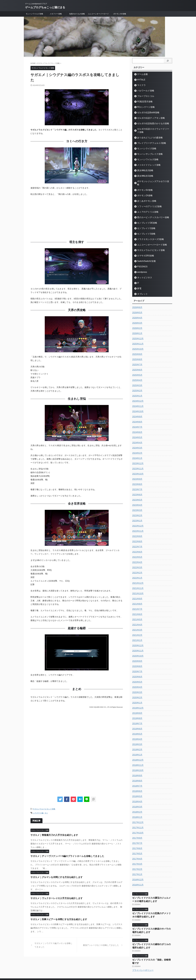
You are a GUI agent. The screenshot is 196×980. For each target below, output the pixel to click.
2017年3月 (137, 858)
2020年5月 (137, 676)
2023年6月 (137, 488)
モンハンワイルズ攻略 (34, 14)
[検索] (168, 61)
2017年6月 (137, 842)
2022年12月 (137, 520)
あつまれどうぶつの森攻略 (147, 134)
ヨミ (46, 812)
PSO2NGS (141, 260)
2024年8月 (137, 416)
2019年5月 (137, 728)
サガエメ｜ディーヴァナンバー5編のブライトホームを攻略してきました (63, 855)
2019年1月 (137, 748)
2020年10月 (137, 650)
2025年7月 (137, 358)
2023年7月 (137, 483)
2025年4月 (137, 374)
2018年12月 (137, 754)
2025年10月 (137, 343)
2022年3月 (137, 561)
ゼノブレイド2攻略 (144, 222)
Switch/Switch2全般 (144, 255)
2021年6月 (137, 608)
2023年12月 (137, 457)
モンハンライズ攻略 (145, 145)
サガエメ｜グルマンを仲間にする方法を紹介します (53, 876)
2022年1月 (137, 572)
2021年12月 (137, 577)
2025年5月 (137, 369)
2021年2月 (137, 629)
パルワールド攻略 (144, 91)
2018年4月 (137, 795)
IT (138, 277)
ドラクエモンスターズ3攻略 (148, 233)
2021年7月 (137, 603)
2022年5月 (137, 551)
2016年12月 (137, 873)
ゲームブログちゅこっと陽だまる (45, 7)
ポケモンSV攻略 (120, 14)
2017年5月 (137, 847)
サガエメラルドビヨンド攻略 (44, 809)
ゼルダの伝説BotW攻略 (146, 113)
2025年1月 (137, 389)
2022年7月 (137, 540)
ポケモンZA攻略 (143, 189)
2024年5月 (137, 431)
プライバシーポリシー (143, 955)
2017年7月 (137, 837)
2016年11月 (137, 878)
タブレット (141, 288)
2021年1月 (137, 634)
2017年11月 (137, 821)
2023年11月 (137, 462)
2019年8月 (137, 712)
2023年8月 (137, 478)
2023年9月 (137, 473)
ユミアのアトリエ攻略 (145, 205)
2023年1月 (137, 514)
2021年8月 (137, 598)
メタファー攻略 (56, 14)
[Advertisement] (77, 217)
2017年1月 (137, 868)
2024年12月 (137, 395)
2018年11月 (137, 759)
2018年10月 (137, 764)
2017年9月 (137, 832)
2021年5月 (137, 613)
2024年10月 (137, 405)
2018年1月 (137, 811)
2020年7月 (137, 665)
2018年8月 (137, 774)
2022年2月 (137, 566)
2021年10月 (137, 587)
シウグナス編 (38, 812)
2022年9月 (137, 530)
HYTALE (140, 80)
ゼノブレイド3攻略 (144, 227)
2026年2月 (137, 322)
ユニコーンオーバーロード (98, 14)
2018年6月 (137, 785)
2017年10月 (137, 826)
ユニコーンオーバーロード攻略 (149, 238)
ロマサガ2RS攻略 (144, 249)
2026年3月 (137, 317)
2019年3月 (137, 738)
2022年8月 (137, 535)
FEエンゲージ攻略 (144, 107)
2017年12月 (137, 816)
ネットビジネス (143, 271)
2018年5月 (137, 790)
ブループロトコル (144, 96)
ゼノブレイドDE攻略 (145, 216)
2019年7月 (137, 717)
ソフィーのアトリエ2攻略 (147, 200)
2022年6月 (137, 546)
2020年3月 (137, 686)
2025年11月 (137, 337)
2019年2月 (137, 743)
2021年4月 (137, 618)
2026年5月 (137, 306)
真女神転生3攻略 (143, 167)
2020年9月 (137, 655)
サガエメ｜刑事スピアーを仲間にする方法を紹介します (55, 919)
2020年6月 (137, 670)
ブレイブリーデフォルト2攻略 (148, 140)
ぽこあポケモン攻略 (145, 195)
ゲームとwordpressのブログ (98, 967)
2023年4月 (137, 499)
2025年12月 (137, 332)
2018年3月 (137, 800)
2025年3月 (137, 379)
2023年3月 (137, 504)
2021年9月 (137, 592)
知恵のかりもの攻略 (77, 14)
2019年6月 (137, 722)
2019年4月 (137, 733)
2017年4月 (137, 852)
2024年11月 (137, 400)
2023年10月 (137, 468)
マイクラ (140, 85)
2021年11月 (137, 582)
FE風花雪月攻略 (143, 102)
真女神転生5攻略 (143, 173)
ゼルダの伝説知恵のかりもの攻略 (150, 123)
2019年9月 (137, 707)
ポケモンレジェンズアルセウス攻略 (151, 178)
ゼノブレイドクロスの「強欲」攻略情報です (152, 949)
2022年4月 (137, 556)
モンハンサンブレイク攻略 (147, 151)
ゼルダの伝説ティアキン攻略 (148, 118)
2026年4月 (137, 311)
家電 (138, 282)
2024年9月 (137, 410)
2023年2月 (137, 509)
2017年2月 (137, 863)
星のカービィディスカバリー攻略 (150, 211)
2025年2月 (137, 384)
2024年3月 (137, 442)
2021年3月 (137, 624)
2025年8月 (137, 353)
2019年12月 (137, 702)
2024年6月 (137, 426)
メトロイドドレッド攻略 (146, 162)
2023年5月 (137, 494)
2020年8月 (137, 660)
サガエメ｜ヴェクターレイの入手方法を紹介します (53, 897)
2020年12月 (137, 639)
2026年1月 (137, 327)
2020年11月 (137, 644)
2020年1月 (137, 696)
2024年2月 (137, 447)
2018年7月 (137, 780)
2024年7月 (137, 421)
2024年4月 (137, 436)
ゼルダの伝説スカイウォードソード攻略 (152, 129)
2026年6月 (137, 301)
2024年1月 (137, 452)
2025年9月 (137, 348)
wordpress (141, 266)
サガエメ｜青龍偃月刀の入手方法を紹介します (51, 834)
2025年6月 (137, 363)
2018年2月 (137, 806)
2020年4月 (137, 681)
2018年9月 (137, 769)
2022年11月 (137, 525)
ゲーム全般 (141, 74)
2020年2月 (137, 691)
